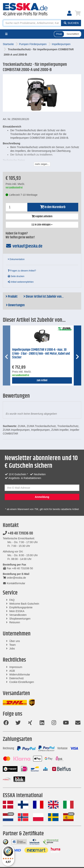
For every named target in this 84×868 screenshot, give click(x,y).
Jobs (12, 649)
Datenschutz (17, 678)
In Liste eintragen (42, 225)
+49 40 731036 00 (18, 533)
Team (12, 645)
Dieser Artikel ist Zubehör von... (44, 297)
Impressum (16, 667)
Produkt (12, 297)
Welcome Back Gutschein (24, 604)
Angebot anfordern (42, 216)
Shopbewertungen (20, 619)
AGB (12, 671)
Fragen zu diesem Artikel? (22, 271)
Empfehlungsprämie (21, 607)
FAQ (12, 600)
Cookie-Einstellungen (22, 682)
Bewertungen (15, 305)
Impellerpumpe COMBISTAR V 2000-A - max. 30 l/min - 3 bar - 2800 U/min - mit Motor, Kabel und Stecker (41, 354)
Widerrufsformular (20, 675)
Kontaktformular (14, 583)
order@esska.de (14, 578)
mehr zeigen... (42, 164)
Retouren (15, 622)
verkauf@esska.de (24, 246)
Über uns (15, 641)
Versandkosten (18, 615)
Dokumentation (16, 259)
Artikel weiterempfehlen (21, 282)
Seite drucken (16, 276)
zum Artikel (42, 380)
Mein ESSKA (17, 611)
